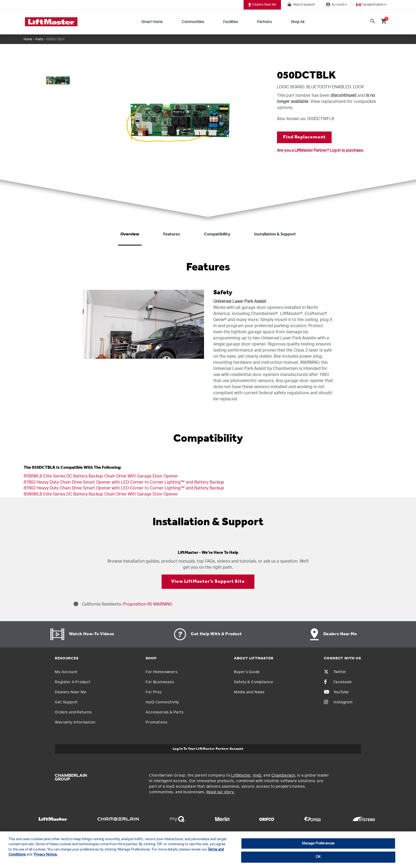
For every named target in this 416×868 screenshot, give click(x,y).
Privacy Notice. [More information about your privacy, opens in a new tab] (45, 855)
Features (172, 234)
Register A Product (73, 682)
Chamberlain (283, 775)
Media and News (249, 692)
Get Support (66, 702)
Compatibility (217, 234)
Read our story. (220, 792)
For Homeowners (161, 672)
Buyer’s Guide (247, 672)
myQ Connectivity (162, 702)
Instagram (338, 702)
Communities (193, 22)
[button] (371, 5)
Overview (130, 234)
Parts (39, 39)
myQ (257, 775)
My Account (66, 672)
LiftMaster (241, 775)
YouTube (337, 692)
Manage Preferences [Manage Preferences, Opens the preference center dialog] (318, 843)
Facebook (338, 682)
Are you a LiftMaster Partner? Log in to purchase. (320, 150)
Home (28, 39)
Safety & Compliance (254, 682)
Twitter (335, 672)
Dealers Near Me (262, 5)
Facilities (231, 22)
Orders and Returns (73, 712)
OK (318, 857)
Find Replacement (304, 137)
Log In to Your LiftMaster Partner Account (208, 749)
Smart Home (152, 22)
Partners (264, 22)
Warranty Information (75, 722)
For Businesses (160, 682)
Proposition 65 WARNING (147, 604)
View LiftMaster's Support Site (208, 582)
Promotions (156, 722)
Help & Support (300, 5)
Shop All (298, 22)
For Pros (153, 692)
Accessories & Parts (164, 712)
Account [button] (336, 5)
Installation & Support (275, 234)
